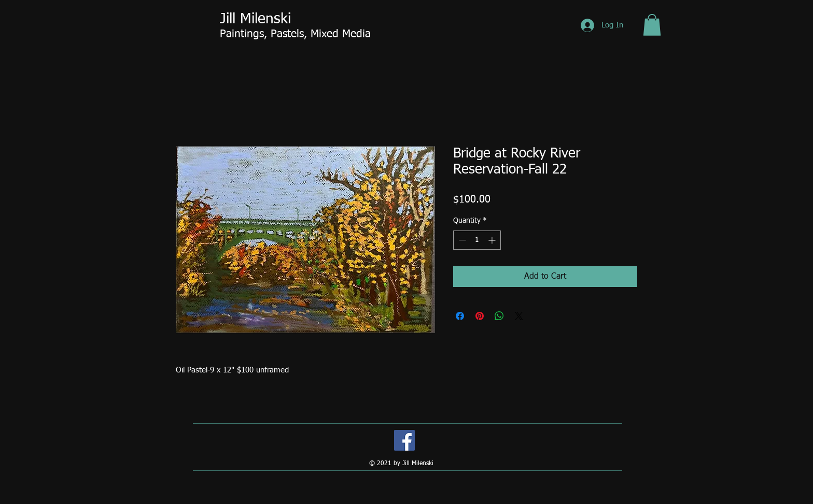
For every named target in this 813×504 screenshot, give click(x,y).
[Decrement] (461, 240)
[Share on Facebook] (460, 316)
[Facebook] (404, 440)
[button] (652, 25)
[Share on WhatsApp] (499, 316)
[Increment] (493, 240)
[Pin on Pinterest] (480, 316)
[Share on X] (519, 316)
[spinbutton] (477, 240)
